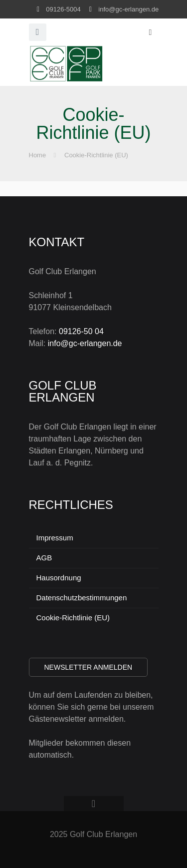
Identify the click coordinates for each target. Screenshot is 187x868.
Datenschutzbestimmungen (82, 598)
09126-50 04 (81, 331)
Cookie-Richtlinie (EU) (96, 155)
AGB (44, 558)
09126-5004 (63, 9)
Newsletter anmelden (89, 667)
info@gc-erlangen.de (128, 9)
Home (38, 155)
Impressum (55, 538)
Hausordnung (59, 578)
